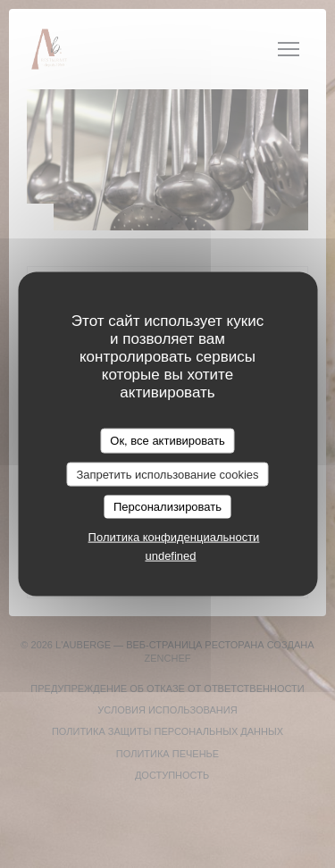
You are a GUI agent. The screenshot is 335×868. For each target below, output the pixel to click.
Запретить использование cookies (167, 474)
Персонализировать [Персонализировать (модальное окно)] (167, 507)
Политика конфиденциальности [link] (174, 536)
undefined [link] (170, 555)
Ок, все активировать (167, 441)
